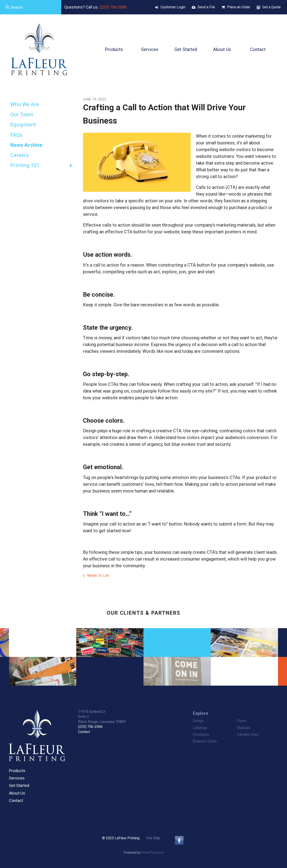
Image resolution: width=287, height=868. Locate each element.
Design (198, 721)
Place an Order (239, 7)
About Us (222, 49)
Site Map (153, 838)
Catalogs (200, 728)
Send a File (206, 7)
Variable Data (248, 734)
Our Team (22, 115)
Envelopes (201, 734)
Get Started (186, 49)
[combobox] (31, 7)
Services (150, 49)
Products (114, 49)
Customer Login (173, 7)
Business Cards (205, 741)
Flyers (242, 721)
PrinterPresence (152, 853)
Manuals (244, 728)
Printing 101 (43, 166)
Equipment (23, 125)
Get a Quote (272, 7)
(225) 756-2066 (113, 7)
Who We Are (25, 105)
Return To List (98, 575)
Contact (258, 49)
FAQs (16, 135)
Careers (20, 155)
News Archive (26, 145)
